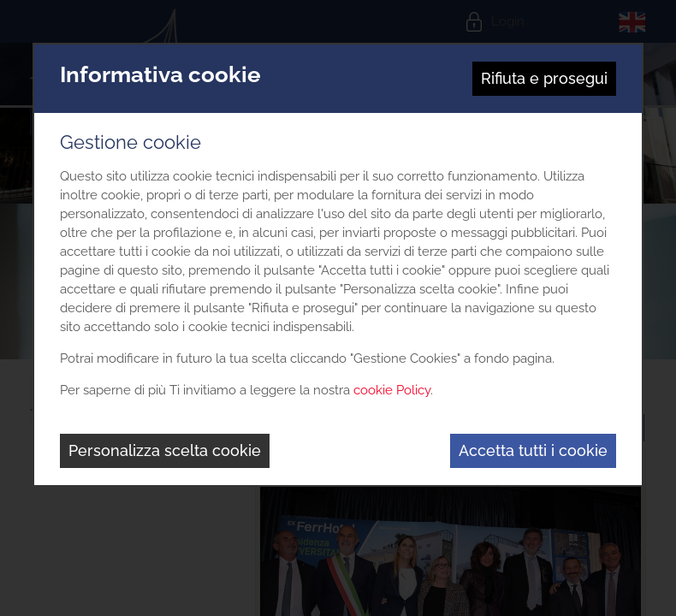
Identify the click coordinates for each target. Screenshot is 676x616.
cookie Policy (392, 390)
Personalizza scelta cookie (165, 450)
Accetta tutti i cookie (533, 450)
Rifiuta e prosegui (544, 78)
